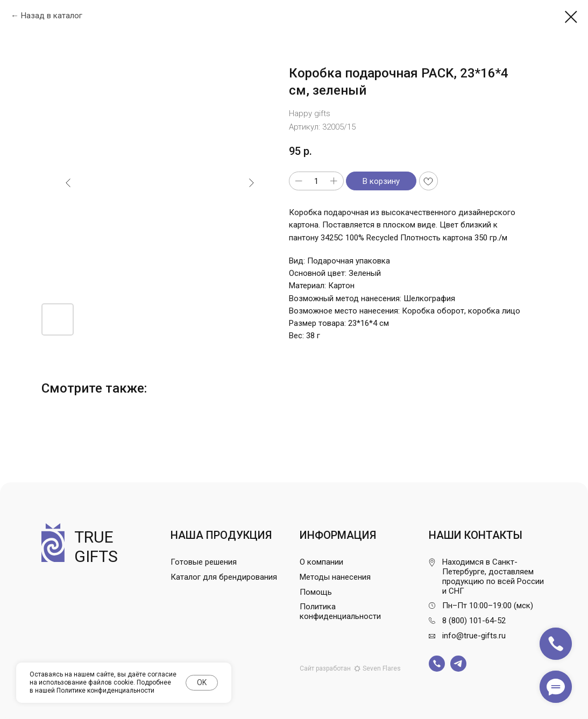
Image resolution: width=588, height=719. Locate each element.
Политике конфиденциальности (105, 690)
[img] (437, 664)
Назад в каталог (52, 16)
